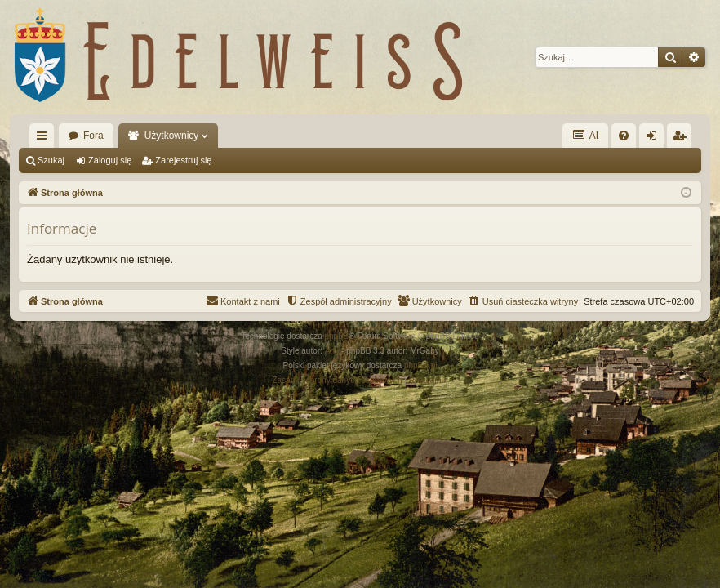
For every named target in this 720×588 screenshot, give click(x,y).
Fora (93, 136)
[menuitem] (624, 136)
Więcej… (45, 139)
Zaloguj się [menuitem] (655, 139)
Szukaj (51, 160)
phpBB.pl (421, 365)
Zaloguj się (110, 160)
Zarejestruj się (183, 160)
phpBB (337, 336)
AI (585, 135)
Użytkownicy (172, 136)
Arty (332, 351)
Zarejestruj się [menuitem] (682, 139)
